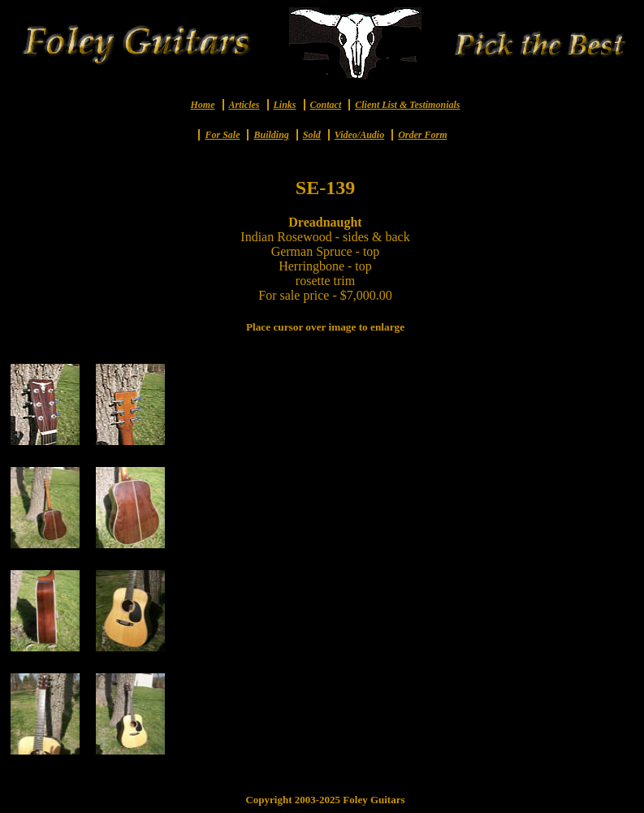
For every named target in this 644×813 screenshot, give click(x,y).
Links (285, 105)
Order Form (422, 135)
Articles (244, 105)
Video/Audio (359, 135)
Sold (312, 135)
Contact (326, 105)
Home (203, 105)
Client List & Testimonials (407, 105)
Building (271, 135)
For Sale (222, 135)
